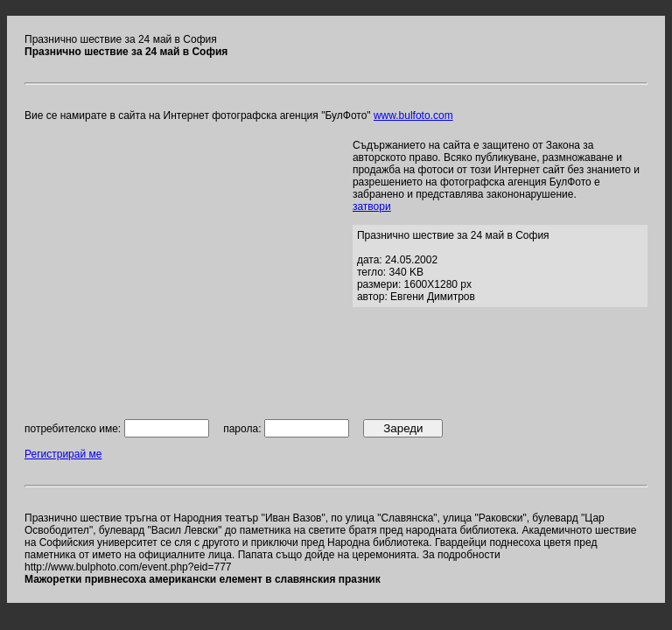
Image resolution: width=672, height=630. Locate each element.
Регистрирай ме (63, 454)
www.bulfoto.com (413, 115)
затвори (372, 206)
